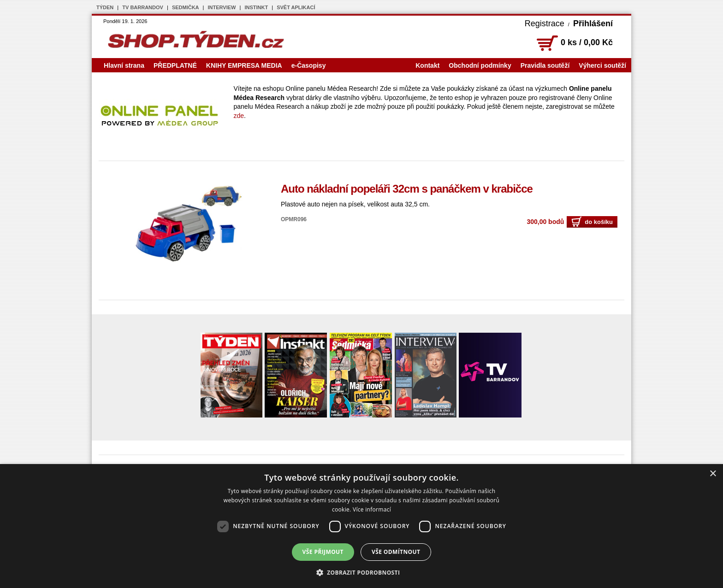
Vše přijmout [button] (323, 552)
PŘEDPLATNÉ (175, 65)
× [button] (713, 474)
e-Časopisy (309, 65)
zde (239, 116)
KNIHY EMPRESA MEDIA (244, 65)
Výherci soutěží (602, 65)
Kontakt (427, 65)
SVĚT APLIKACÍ (296, 7)
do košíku (592, 222)
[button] (362, 572)
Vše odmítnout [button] (396, 552)
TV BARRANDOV (143, 7)
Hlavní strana (124, 65)
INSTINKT (256, 7)
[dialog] (361, 526)
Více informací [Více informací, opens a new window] (372, 509)
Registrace (545, 24)
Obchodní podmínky (480, 65)
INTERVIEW (222, 7)
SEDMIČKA (186, 7)
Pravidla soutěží (545, 65)
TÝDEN (105, 7)
